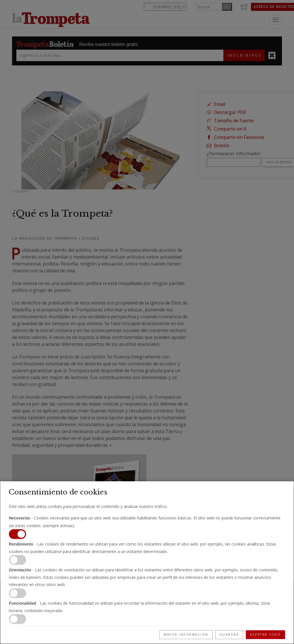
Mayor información (186, 635)
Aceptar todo (265, 635)
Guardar (229, 635)
